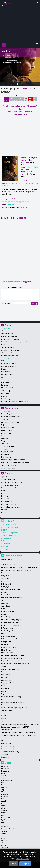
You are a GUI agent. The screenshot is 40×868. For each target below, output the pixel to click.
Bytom (4, 773)
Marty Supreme (7, 650)
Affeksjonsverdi (7, 430)
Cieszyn (4, 776)
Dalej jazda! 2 (6, 382)
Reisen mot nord (7, 393)
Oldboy (4, 666)
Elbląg (3, 783)
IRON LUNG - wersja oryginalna (12, 620)
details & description (25, 84)
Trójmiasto (5, 836)
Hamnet (4, 609)
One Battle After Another (10, 669)
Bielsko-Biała (6, 769)
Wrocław (4, 843)
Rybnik (4, 820)
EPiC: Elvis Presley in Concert (11, 417)
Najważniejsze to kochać (10, 661)
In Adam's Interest (8, 628)
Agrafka (4, 477)
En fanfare (5, 592)
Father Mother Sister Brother (12, 598)
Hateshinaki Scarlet (8, 428)
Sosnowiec (5, 827)
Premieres (11, 325)
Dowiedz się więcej (23, 859)
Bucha (3, 573)
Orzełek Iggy (6, 391)
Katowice (5, 796)
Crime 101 (5, 361)
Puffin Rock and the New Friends (13, 702)
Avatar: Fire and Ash (8, 565)
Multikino (4, 510)
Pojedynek (5, 425)
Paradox (4, 512)
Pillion (3, 345)
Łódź (3, 806)
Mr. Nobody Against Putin (10, 422)
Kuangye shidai (7, 433)
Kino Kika (4, 496)
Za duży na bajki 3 (8, 446)
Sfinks (3, 515)
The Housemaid (7, 730)
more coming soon (9, 468)
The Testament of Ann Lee (11, 465)
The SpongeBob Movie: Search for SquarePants (18, 732)
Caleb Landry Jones (13, 183)
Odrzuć (13, 864)
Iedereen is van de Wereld (10, 356)
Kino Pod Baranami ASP (10, 504)
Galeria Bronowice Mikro (10, 488)
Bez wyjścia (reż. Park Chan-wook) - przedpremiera (19, 567)
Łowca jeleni (6, 757)
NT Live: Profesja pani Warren (12, 658)
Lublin (3, 803)
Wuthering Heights (8, 374)
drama (30, 167)
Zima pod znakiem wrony (10, 350)
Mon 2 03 (35, 99)
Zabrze (4, 845)
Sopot (3, 824)
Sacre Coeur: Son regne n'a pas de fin (14, 342)
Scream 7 (5, 419)
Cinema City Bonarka (9, 480)
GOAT (3, 377)
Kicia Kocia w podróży (9, 336)
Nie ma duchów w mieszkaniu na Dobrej (15, 462)
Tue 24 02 (6, 99)
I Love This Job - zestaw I (10, 617)
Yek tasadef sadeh (8, 347)
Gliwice (4, 792)
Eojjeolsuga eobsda (8, 451)
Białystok (5, 766)
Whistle (4, 331)
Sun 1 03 (30, 99)
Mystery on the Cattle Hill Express (13, 655)
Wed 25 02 (11, 99)
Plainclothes (5, 372)
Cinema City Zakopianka (10, 485)
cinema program (12, 84)
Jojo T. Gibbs (25, 183)
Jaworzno (5, 794)
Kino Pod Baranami (8, 502)
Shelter (4, 369)
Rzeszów (4, 822)
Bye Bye (4, 396)
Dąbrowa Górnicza (8, 780)
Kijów (3, 493)
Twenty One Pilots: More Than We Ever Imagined (19, 735)
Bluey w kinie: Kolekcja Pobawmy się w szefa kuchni (19, 570)
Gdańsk (4, 787)
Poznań (4, 813)
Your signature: (7, 303)
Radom (4, 815)
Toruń (3, 834)
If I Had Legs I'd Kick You (10, 339)
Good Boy (5, 438)
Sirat (3, 721)
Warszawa (5, 838)
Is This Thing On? (7, 414)
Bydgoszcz (5, 771)
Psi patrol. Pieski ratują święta (12, 697)
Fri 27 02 (21, 99)
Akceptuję (25, 864)
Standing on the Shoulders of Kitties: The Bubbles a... (20, 724)
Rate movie (12, 204)
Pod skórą (5, 691)
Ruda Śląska (5, 817)
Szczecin (4, 831)
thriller (36, 167)
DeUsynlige (5, 587)
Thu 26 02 (16, 99)
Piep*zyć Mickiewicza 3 (9, 366)
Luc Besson (12, 55)
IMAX (3, 490)
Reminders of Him (8, 454)
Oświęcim (5, 810)
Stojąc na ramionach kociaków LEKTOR (15, 727)
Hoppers (4, 441)
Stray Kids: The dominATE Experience (15, 401)
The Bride (5, 444)
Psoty (3, 699)
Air (2, 562)
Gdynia (4, 789)
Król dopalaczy (6, 457)
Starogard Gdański (8, 829)
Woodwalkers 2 (7, 353)
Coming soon (12, 408)
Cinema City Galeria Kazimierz (12, 482)
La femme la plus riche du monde (13, 460)
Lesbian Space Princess (9, 363)
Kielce (3, 799)
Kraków (4, 801)
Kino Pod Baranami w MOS (11, 507)
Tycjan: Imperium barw (9, 738)
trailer (35, 84)
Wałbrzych (5, 840)
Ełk (2, 785)
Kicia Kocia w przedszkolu (10, 639)
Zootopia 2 (5, 754)
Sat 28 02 (26, 99)
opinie (2, 86)
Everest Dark (6, 595)
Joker (3, 633)
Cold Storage (6, 399)
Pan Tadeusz (6, 675)
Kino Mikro (5, 499)
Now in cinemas (14, 556)
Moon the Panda (7, 388)
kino (13, 3)
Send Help (5, 716)
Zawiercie (5, 847)
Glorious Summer (7, 334)
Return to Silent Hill (8, 705)
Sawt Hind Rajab (7, 710)
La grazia (4, 385)
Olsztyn (4, 808)
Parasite (4, 677)
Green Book (5, 606)
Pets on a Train (7, 680)
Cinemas (10, 473)
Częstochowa (6, 778)
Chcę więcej (5, 576)
